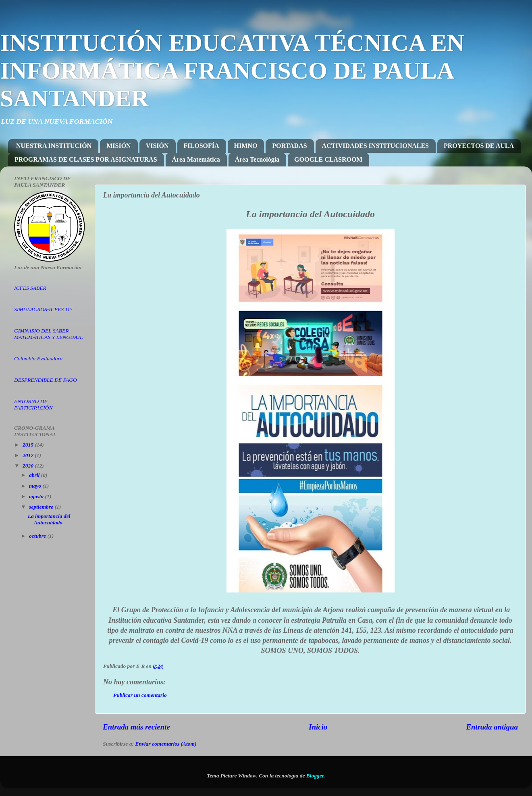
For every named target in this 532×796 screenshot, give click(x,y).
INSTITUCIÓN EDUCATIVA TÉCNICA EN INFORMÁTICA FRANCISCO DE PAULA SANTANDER (232, 71)
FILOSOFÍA (202, 146)
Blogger (315, 776)
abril (35, 475)
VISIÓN (157, 146)
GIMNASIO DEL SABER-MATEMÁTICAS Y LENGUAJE (49, 334)
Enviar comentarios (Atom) (166, 744)
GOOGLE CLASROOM (328, 159)
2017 (29, 455)
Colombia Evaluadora (38, 359)
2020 (29, 466)
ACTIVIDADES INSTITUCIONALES (375, 146)
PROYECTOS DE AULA (479, 146)
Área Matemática (196, 159)
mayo (36, 486)
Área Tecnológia (257, 159)
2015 (29, 445)
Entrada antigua (492, 727)
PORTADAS (289, 146)
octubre (38, 536)
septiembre (42, 507)
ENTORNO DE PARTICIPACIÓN (33, 404)
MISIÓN (118, 146)
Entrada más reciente (136, 727)
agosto (37, 496)
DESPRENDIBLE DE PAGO (46, 380)
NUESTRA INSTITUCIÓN (54, 146)
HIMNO (246, 146)
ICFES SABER (30, 288)
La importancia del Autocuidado (49, 519)
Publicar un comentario (140, 695)
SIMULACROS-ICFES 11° (43, 309)
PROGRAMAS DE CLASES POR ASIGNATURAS (86, 159)
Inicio (318, 727)
